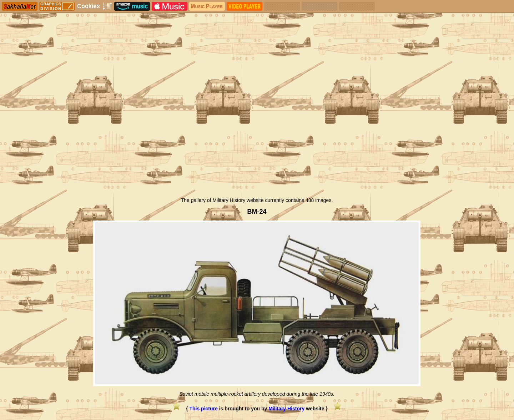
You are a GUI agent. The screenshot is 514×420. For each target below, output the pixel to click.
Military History (286, 409)
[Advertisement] (257, 140)
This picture (203, 409)
